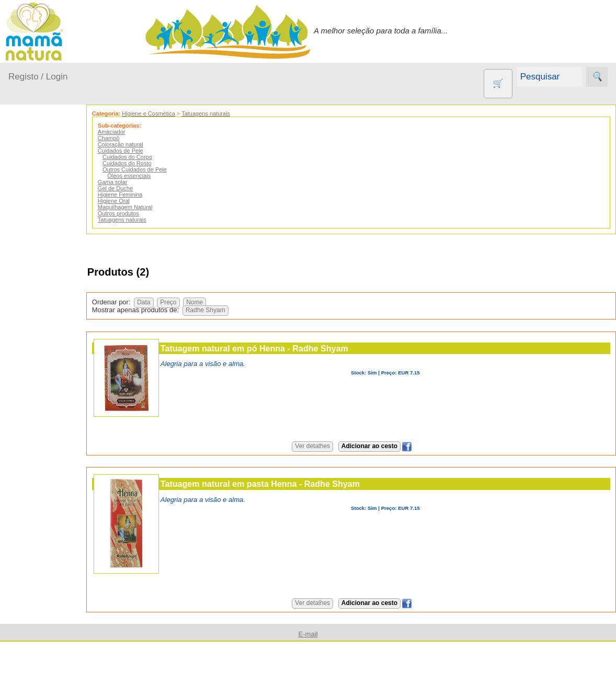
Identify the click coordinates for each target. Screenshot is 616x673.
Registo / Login (38, 77)
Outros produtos (37, 340)
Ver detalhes (322, 446)
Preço (186, 302)
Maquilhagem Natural (144, 207)
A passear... (41, 213)
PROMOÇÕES (59, 541)
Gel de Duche (134, 188)
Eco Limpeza (56, 421)
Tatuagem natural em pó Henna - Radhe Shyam (273, 348)
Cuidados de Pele (139, 151)
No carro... (39, 273)
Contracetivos (58, 403)
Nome (213, 302)
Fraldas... (37, 253)
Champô (127, 138)
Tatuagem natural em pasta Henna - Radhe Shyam (278, 484)
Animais (47, 387)
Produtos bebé (34, 186)
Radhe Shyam (224, 310)
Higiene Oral (132, 201)
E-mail (308, 634)
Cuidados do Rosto (145, 163)
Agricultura (52, 369)
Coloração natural (139, 144)
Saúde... (36, 313)
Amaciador (130, 132)
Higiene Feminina (139, 195)
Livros (44, 495)
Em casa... (39, 232)
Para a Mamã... (48, 293)
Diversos (49, 604)
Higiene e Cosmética (167, 113)
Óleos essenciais (147, 176)
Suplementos (56, 558)
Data (162, 302)
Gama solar (131, 182)
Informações (30, 653)
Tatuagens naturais (224, 113)
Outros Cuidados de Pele (153, 169)
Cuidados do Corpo (146, 157)
